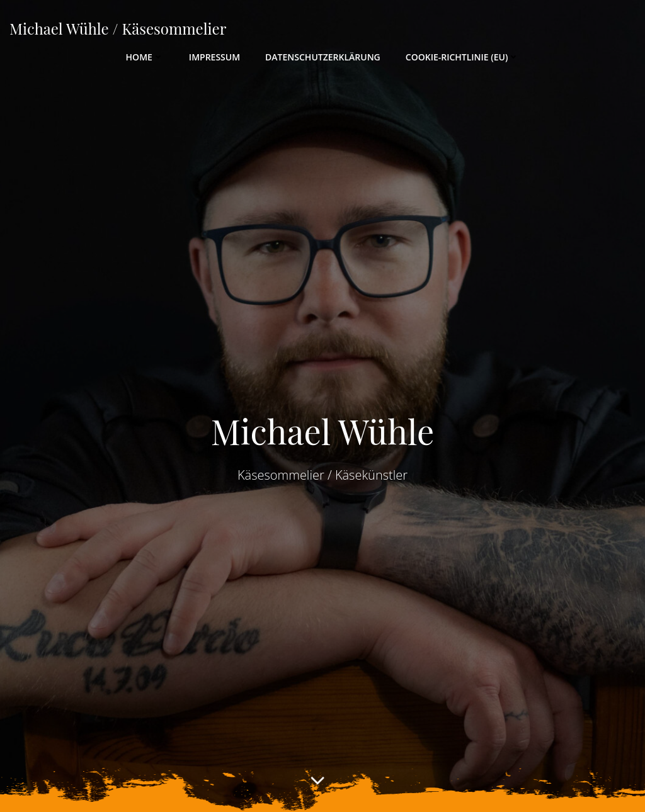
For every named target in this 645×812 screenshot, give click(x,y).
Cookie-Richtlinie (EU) (463, 57)
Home (145, 57)
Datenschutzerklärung (323, 57)
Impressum (214, 57)
